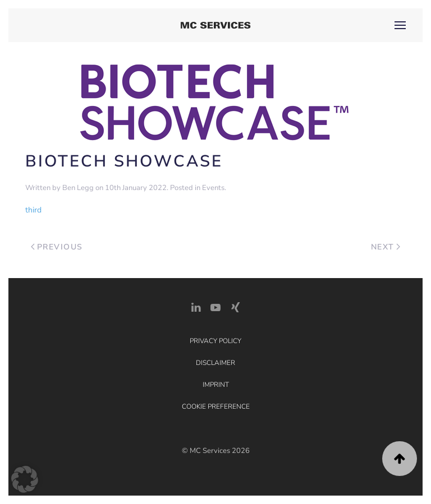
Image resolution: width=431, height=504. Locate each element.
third (33, 210)
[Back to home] (216, 25)
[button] (400, 25)
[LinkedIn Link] (196, 306)
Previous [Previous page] (57, 247)
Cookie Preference (216, 406)
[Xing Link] (235, 306)
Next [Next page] (386, 247)
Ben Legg (78, 188)
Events (213, 188)
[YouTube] (215, 306)
